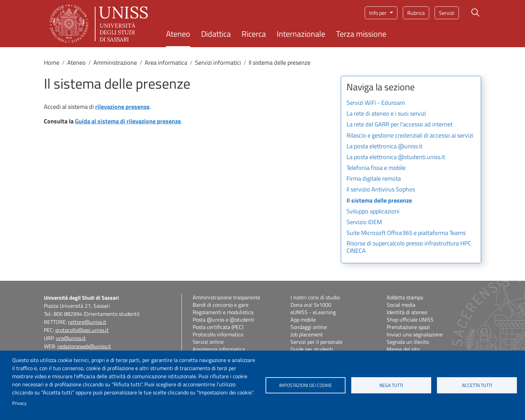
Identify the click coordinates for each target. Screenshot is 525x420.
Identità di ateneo (407, 312)
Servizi (447, 13)
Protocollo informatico (218, 334)
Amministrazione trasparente (226, 297)
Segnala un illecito (408, 342)
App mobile (303, 320)
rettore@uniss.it (87, 322)
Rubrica (416, 13)
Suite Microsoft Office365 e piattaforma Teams (406, 233)
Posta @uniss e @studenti (224, 320)
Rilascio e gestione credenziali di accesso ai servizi (410, 136)
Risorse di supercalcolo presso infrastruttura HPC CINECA (409, 247)
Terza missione (361, 34)
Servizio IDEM (364, 222)
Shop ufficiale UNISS (410, 320)
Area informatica (166, 63)
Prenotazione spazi (408, 327)
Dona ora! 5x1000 (311, 305)
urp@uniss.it (71, 338)
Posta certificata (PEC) (218, 327)
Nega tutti (391, 385)
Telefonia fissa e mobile (376, 168)
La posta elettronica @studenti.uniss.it (396, 157)
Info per (379, 13)
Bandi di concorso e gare (220, 305)
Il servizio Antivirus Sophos (381, 190)
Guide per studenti (312, 349)
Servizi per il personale (316, 342)
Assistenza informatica (219, 349)
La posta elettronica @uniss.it (384, 147)
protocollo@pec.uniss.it (82, 330)
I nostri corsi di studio (315, 297)
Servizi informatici (218, 63)
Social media (401, 305)
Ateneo (178, 34)
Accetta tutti (477, 385)
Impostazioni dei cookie (306, 385)
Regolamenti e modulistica (223, 312)
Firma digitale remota (374, 179)
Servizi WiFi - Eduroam (376, 103)
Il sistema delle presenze (379, 201)
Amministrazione (115, 63)
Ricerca (254, 34)
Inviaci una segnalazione (415, 334)
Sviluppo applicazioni (373, 212)
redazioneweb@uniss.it (84, 346)
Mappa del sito (403, 349)
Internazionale (301, 34)
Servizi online (208, 342)
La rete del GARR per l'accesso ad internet (399, 125)
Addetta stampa (405, 297)
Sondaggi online (309, 327)
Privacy (19, 403)
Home (52, 63)
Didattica (216, 34)
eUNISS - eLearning (313, 312)
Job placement (307, 334)
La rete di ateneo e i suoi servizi (386, 114)
